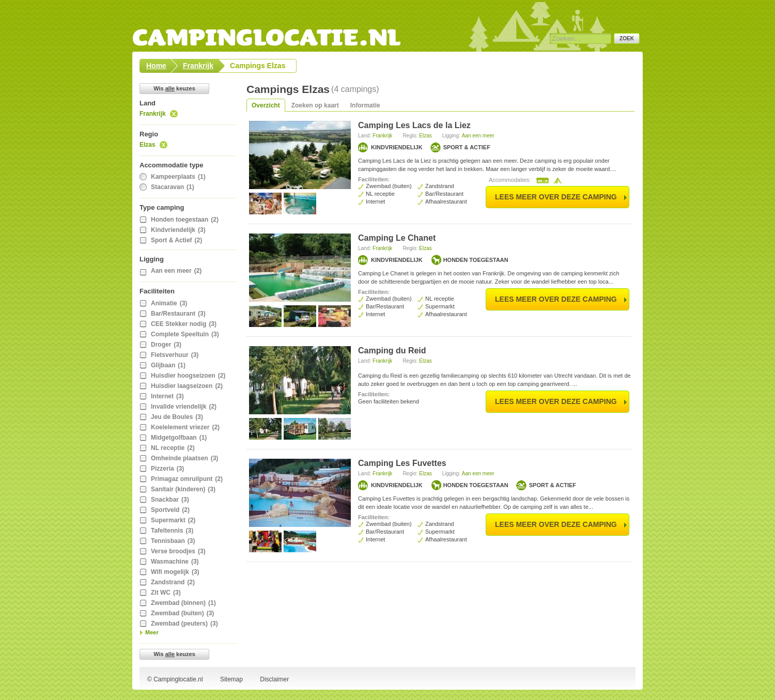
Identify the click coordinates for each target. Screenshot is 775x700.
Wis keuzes (174, 88)
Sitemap (231, 679)
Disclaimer (274, 679)
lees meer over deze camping (556, 197)
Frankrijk (153, 114)
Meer (152, 632)
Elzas (148, 145)
